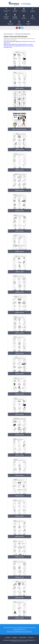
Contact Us (31, 637)
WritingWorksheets (19, 23)
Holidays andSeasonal (15, 10)
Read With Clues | (11, 46)
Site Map (7, 637)
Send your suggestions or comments (19, 631)
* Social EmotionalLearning (6, 10)
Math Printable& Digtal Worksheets (6, 16)
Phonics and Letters (24, 17)
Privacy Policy (22, 637)
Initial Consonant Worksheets (22, 34)
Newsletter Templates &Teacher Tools (15, 16)
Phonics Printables (8, 34)
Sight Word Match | (23, 44)
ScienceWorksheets (33, 17)
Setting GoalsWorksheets (10, 23)
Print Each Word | (30, 46)
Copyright (14, 637)
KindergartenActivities (24, 10)
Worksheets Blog (28, 23)
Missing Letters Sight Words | (11, 44)
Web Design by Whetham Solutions (24, 641)
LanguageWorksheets (33, 10)
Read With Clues (8, 47)
